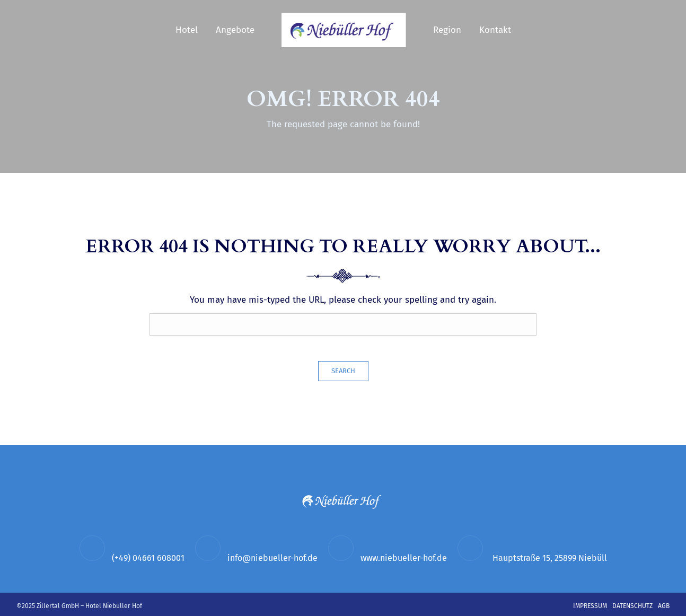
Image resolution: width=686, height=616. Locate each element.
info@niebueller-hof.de (272, 558)
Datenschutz (632, 606)
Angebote (235, 30)
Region (447, 30)
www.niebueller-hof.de (404, 558)
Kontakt (495, 30)
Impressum (590, 606)
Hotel (187, 30)
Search (343, 371)
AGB (664, 606)
